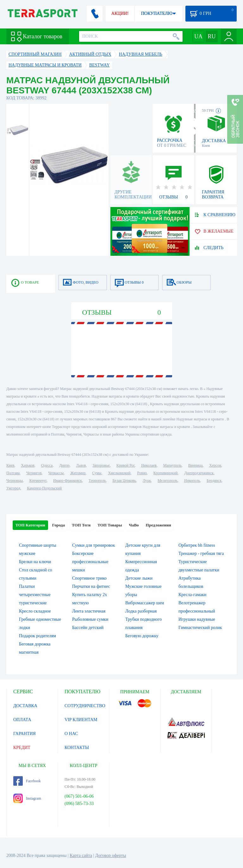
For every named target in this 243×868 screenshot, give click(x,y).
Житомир (78, 473)
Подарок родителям (37, 636)
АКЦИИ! (120, 13)
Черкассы (56, 473)
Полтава (13, 473)
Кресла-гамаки (192, 595)
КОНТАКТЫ (77, 748)
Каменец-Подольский (44, 488)
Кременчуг (38, 481)
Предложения (159, 525)
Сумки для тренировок (93, 545)
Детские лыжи (139, 578)
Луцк (147, 481)
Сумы (97, 473)
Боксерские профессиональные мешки (90, 562)
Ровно (142, 473)
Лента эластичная (89, 611)
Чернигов (34, 473)
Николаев (149, 465)
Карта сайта (81, 855)
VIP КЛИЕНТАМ (81, 720)
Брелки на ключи (35, 562)
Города (59, 525)
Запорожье (101, 465)
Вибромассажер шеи (145, 603)
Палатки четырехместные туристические (35, 595)
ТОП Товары (110, 525)
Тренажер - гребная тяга (201, 554)
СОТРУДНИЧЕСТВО (85, 706)
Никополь (192, 481)
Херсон (215, 465)
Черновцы (15, 481)
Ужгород (13, 488)
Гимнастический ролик (200, 628)
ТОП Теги (81, 525)
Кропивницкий (165, 473)
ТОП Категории (30, 525)
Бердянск (214, 481)
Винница (195, 465)
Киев (10, 465)
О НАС (71, 734)
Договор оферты (111, 855)
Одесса (47, 465)
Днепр (64, 465)
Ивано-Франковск (68, 481)
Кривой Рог (125, 465)
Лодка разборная (141, 611)
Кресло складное (35, 611)
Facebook (27, 781)
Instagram (27, 798)
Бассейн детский (88, 628)
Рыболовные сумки (90, 619)
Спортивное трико (89, 578)
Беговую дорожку (142, 636)
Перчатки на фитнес (91, 586)
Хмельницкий (119, 473)
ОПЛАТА (22, 720)
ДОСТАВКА (25, 706)
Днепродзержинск (199, 473)
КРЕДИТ (22, 748)
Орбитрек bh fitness (197, 545)
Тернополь (97, 481)
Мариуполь (172, 465)
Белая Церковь (124, 481)
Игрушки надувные (197, 619)
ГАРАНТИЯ (25, 734)
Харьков (28, 465)
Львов (81, 465)
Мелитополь (168, 481)
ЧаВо (134, 525)
